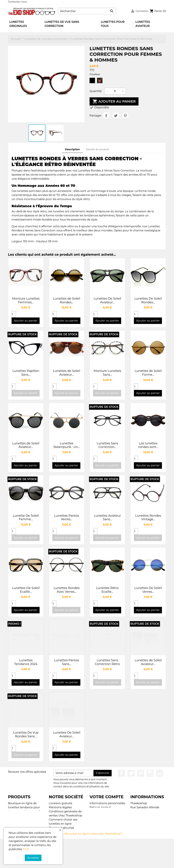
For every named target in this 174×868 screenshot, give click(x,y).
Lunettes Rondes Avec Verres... (67, 590)
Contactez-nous (17, 2)
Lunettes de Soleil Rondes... (67, 300)
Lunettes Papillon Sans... (26, 373)
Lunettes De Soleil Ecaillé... (26, 590)
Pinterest (125, 116)
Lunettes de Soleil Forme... (148, 373)
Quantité (96, 91)
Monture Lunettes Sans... (107, 373)
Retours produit (100, 807)
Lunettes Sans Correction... (107, 445)
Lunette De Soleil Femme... (26, 518)
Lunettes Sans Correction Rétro (107, 662)
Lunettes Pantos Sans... (67, 662)
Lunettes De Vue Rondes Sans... (26, 734)
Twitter (131, 773)
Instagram (150, 773)
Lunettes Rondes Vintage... (148, 518)
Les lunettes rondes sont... (148, 445)
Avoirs (94, 816)
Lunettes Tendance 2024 (26, 662)
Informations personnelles (107, 803)
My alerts (96, 824)
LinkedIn (160, 773)
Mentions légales (60, 807)
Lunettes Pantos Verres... (67, 518)
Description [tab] (72, 149)
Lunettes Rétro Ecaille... (107, 590)
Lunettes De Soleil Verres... (148, 590)
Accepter (33, 858)
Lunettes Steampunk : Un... (67, 445)
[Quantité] (115, 91)
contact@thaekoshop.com (148, 828)
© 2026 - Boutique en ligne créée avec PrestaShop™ (88, 863)
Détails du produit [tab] (98, 149)
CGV (26, 849)
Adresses (96, 820)
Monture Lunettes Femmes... (26, 300)
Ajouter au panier (114, 101)
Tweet (116, 116)
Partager (106, 116)
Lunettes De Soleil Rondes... (148, 300)
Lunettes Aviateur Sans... (107, 518)
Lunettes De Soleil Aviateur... (107, 300)
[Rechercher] (87, 11)
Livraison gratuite (60, 803)
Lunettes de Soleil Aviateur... (67, 373)
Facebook (121, 773)
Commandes (98, 811)
